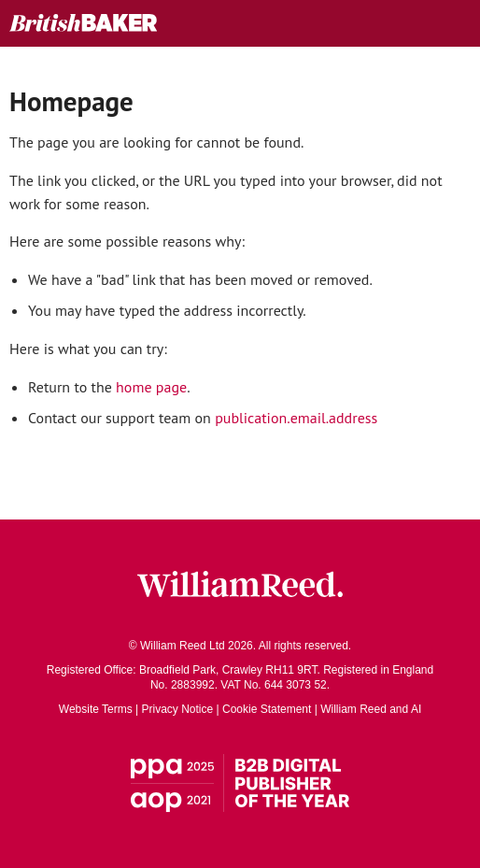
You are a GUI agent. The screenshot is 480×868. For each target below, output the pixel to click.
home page (151, 387)
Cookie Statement (267, 709)
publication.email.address (296, 418)
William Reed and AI (371, 709)
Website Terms (96, 709)
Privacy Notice (178, 709)
